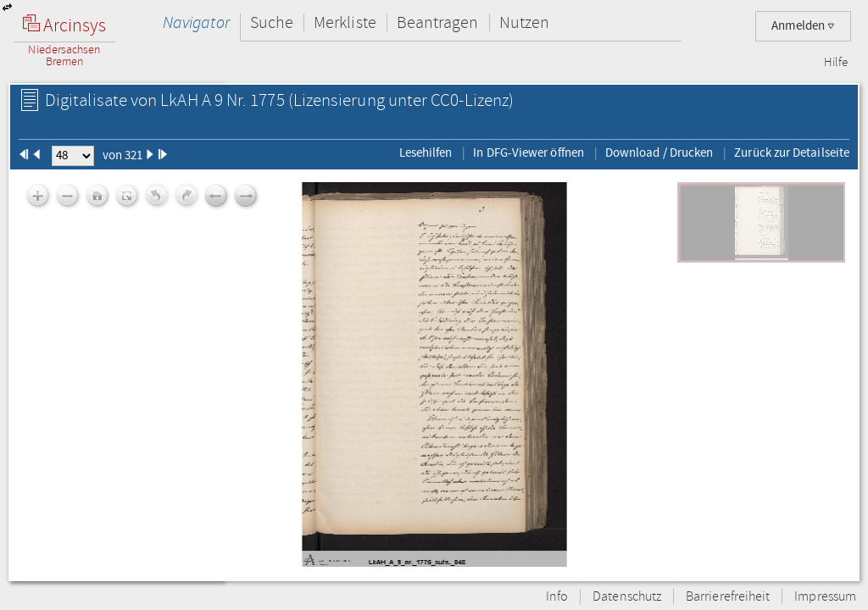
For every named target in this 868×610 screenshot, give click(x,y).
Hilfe (836, 63)
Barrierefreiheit (728, 597)
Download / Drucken (659, 152)
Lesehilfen (426, 152)
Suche (272, 22)
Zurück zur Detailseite (792, 152)
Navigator (196, 22)
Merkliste (345, 22)
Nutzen (524, 22)
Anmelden (803, 26)
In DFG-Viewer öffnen (529, 152)
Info (557, 597)
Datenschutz (627, 597)
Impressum (825, 597)
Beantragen (438, 22)
